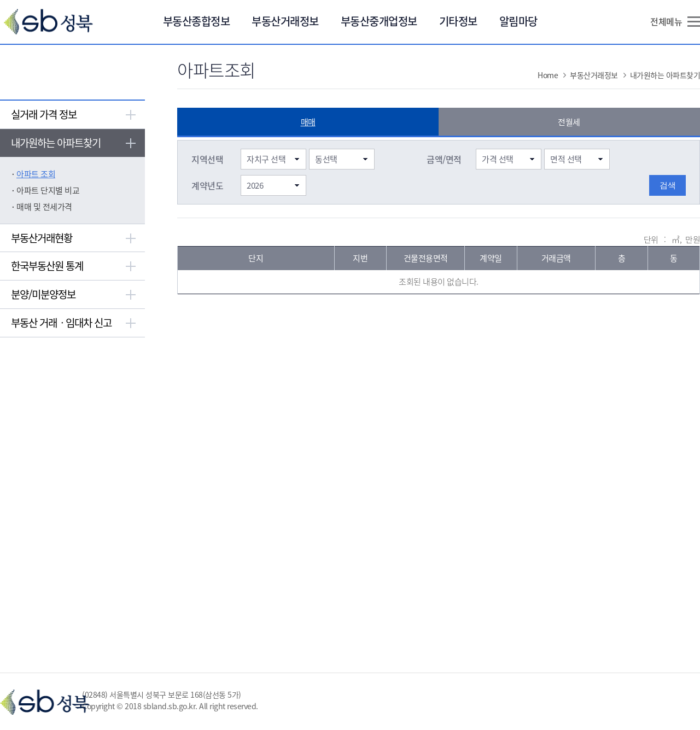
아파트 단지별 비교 (48, 190)
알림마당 (518, 21)
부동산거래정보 (285, 21)
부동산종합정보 (197, 21)
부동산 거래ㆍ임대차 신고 (61, 323)
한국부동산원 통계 (47, 266)
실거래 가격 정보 (44, 114)
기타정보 (458, 21)
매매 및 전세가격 (44, 207)
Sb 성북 (48, 22)
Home (548, 75)
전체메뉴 (666, 21)
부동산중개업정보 (379, 21)
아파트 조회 (36, 174)
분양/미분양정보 (43, 294)
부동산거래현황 (42, 238)
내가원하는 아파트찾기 (56, 143)
